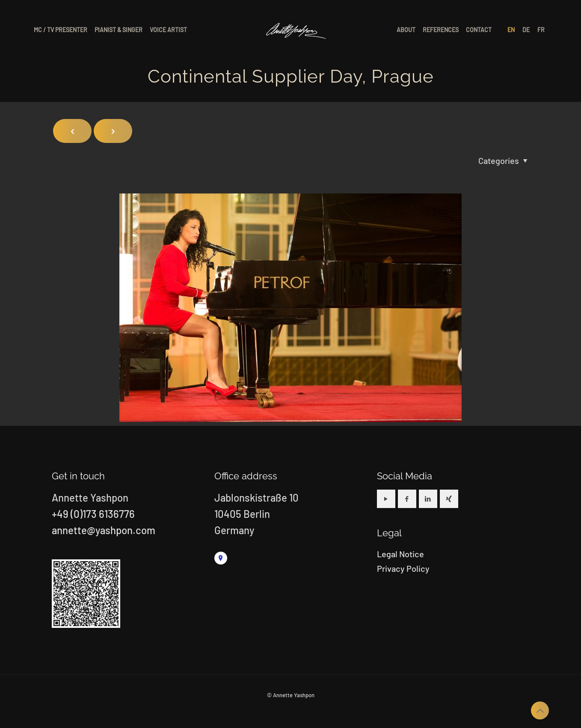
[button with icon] (386, 499)
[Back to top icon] (540, 710)
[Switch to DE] (526, 30)
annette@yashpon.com (104, 530)
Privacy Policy (403, 568)
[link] (221, 558)
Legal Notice (400, 554)
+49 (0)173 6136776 (93, 514)
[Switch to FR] (541, 30)
